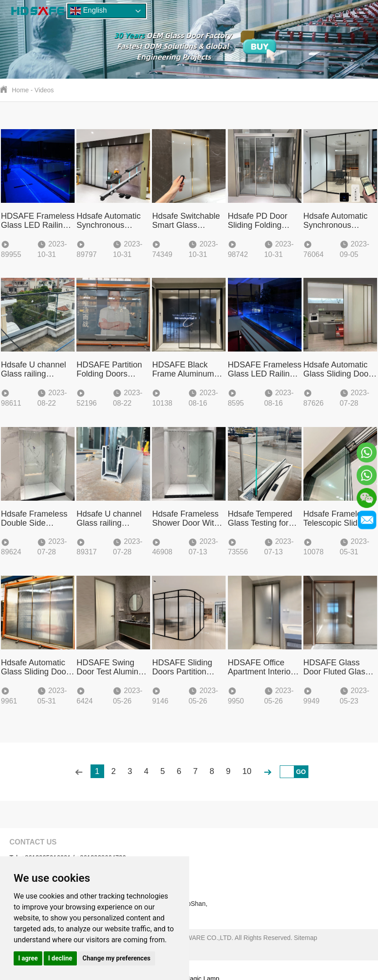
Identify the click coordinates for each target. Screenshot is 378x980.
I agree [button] (28, 958)
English (88, 11)
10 (247, 771)
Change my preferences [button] (116, 958)
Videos (44, 90)
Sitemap (305, 938)
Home (20, 90)
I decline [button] (60, 958)
